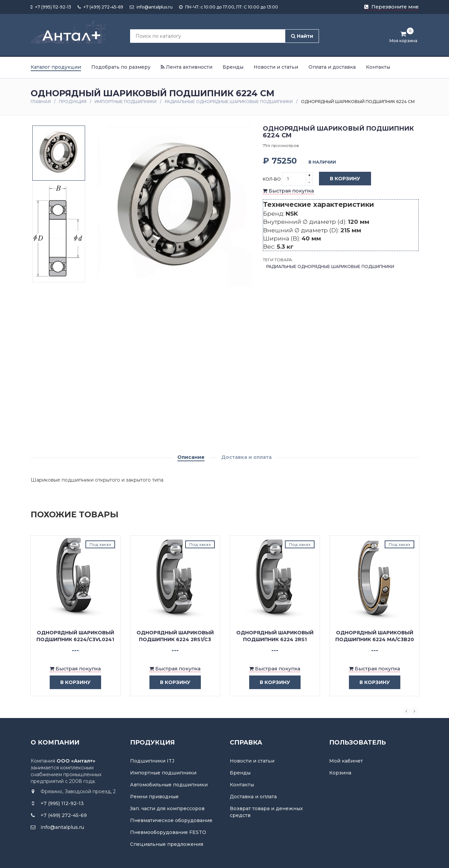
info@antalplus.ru (151, 7)
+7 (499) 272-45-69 (100, 7)
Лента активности (187, 67)
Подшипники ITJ (152, 761)
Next (415, 711)
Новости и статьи (276, 67)
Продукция (73, 102)
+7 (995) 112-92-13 (51, 7)
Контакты (378, 67)
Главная (41, 102)
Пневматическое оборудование (171, 820)
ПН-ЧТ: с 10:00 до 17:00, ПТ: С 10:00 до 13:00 (229, 7)
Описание (191, 457)
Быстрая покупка (288, 191)
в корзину (70, 682)
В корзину (340, 179)
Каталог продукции (56, 67)
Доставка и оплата (246, 457)
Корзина (340, 773)
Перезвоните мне (391, 7)
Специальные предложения (167, 844)
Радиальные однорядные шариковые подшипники (229, 102)
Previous (406, 711)
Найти (302, 36)
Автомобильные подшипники (169, 785)
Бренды (233, 67)
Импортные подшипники (126, 102)
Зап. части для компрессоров (167, 808)
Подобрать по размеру (121, 67)
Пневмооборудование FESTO (168, 832)
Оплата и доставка (332, 67)
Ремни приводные (154, 797)
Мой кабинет (346, 761)
